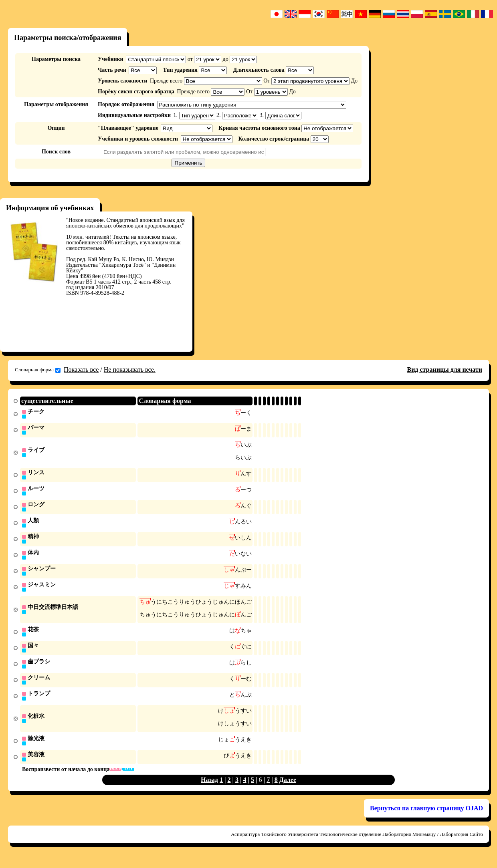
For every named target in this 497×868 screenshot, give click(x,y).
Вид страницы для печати (444, 370)
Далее (288, 789)
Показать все (81, 370)
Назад (209, 789)
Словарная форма (38, 370)
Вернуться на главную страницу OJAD (426, 817)
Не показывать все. (130, 370)
